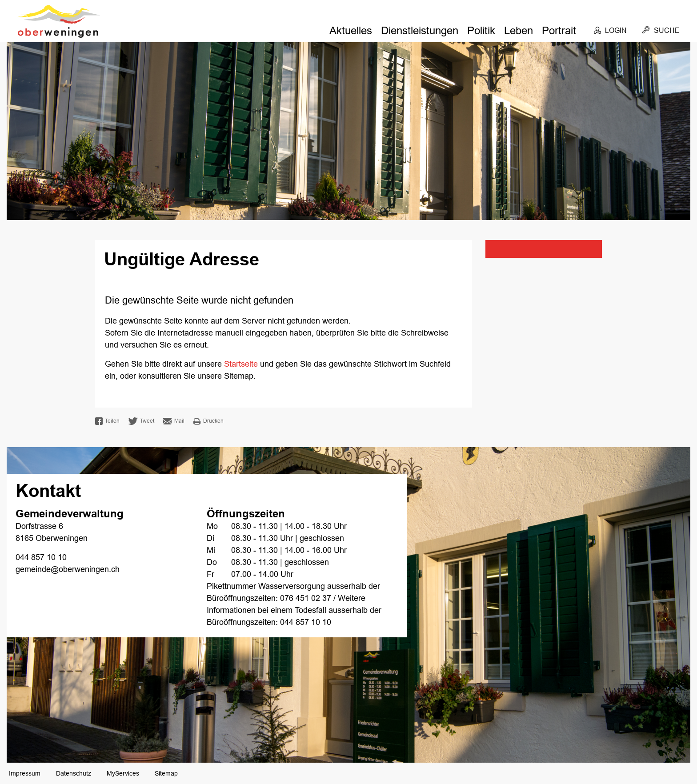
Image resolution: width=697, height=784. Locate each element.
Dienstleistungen (420, 30)
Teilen (107, 421)
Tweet (141, 421)
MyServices (123, 773)
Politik (481, 30)
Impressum (25, 773)
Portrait (559, 30)
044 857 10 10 (41, 557)
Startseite (241, 364)
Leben (519, 30)
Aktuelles (351, 30)
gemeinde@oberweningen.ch (68, 569)
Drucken (208, 421)
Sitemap (166, 773)
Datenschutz (74, 773)
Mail (174, 421)
